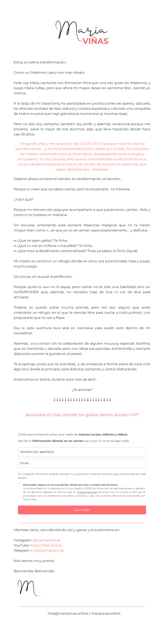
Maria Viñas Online (46, 545)
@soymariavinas (47, 540)
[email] (82, 463)
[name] (82, 452)
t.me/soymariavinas (47, 550)
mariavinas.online (87, 492)
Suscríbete (82, 510)
